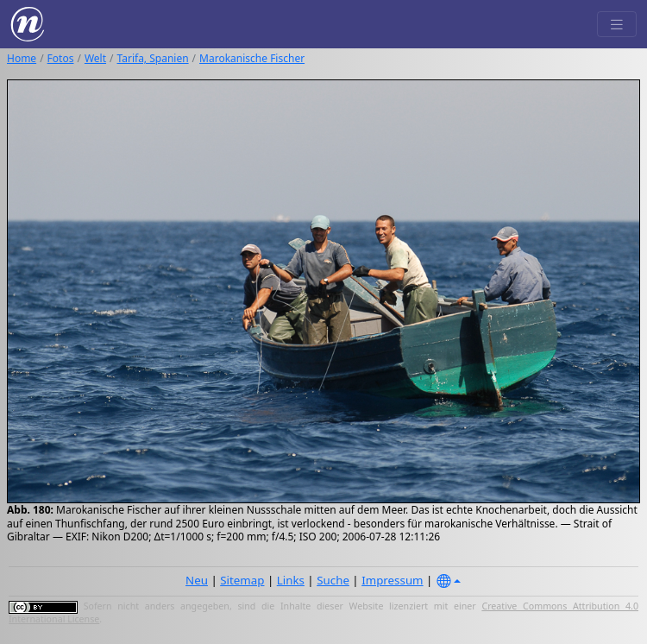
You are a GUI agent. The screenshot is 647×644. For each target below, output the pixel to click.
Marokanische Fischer (252, 58)
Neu (197, 580)
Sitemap (242, 580)
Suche (333, 580)
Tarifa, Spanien (153, 58)
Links (291, 580)
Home (22, 58)
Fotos (61, 58)
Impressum (392, 580)
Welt (95, 58)
